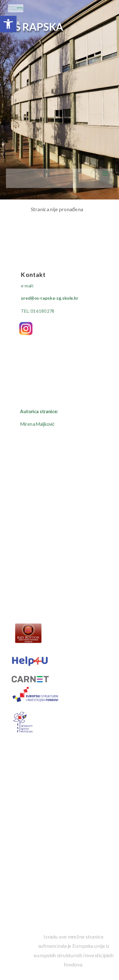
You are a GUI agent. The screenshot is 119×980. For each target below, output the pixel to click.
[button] (8, 24)
